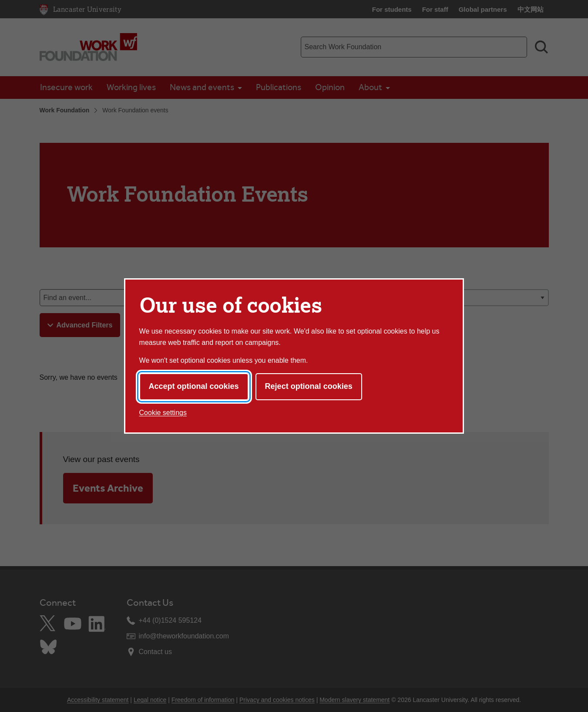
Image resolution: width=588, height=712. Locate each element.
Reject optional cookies (309, 386)
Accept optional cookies (194, 386)
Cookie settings (163, 413)
